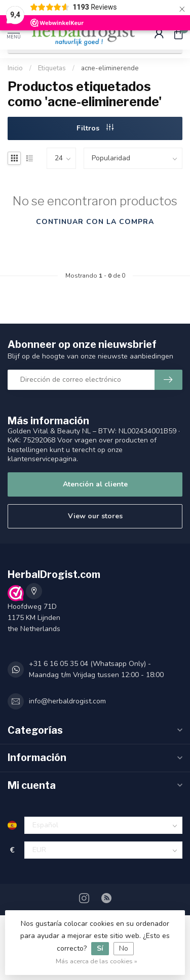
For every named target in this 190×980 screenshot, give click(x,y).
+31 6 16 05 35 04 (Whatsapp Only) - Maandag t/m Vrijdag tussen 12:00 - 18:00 (96, 669)
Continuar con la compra (95, 222)
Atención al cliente (95, 484)
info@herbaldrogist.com (67, 701)
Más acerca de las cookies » (97, 961)
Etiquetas (52, 68)
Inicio (15, 68)
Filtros (95, 128)
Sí (100, 948)
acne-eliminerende (110, 68)
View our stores (95, 516)
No (124, 948)
